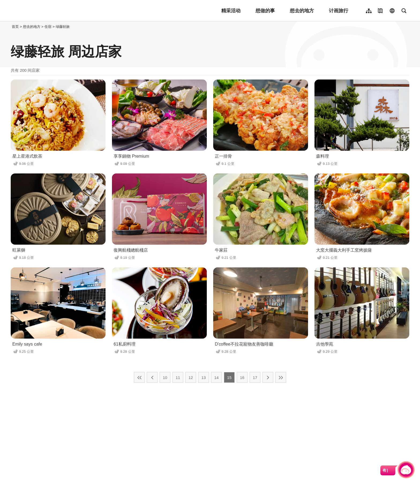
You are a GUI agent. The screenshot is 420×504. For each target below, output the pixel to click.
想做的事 (265, 11)
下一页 (268, 377)
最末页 (281, 377)
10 (165, 378)
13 (204, 378)
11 (178, 378)
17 (255, 378)
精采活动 (231, 11)
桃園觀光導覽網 (46, 11)
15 (229, 378)
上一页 (152, 377)
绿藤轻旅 (63, 27)
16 (242, 378)
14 (217, 378)
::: (9, 27)
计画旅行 (339, 11)
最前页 (139, 377)
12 (191, 378)
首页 (15, 27)
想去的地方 (302, 11)
